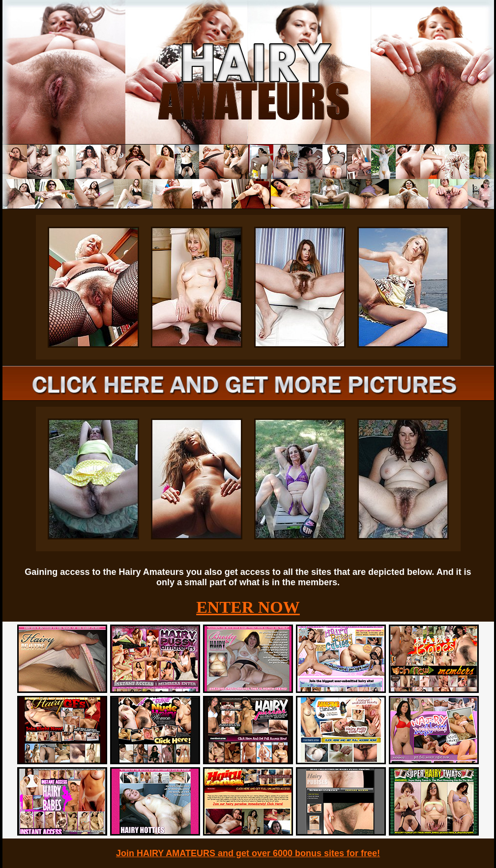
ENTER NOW (248, 607)
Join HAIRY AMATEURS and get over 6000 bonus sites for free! (248, 853)
